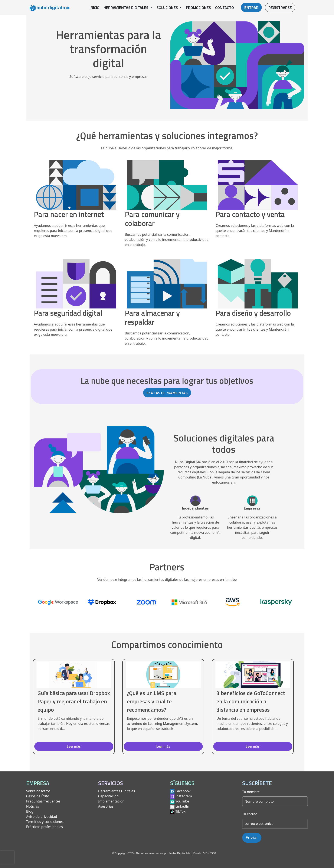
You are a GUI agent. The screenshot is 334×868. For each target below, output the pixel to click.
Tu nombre (251, 792)
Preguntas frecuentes (43, 801)
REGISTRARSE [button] (280, 8)
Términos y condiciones (45, 822)
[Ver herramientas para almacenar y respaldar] (167, 294)
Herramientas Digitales (117, 791)
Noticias (33, 806)
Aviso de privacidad (42, 817)
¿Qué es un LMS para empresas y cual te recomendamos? (152, 701)
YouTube (182, 801)
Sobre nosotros (38, 791)
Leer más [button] (74, 746)
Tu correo (250, 814)
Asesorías (106, 806)
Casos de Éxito (38, 796)
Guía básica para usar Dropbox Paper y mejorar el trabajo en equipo (74, 701)
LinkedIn (182, 806)
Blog (30, 811)
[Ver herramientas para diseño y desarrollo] (258, 289)
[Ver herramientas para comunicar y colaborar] (167, 195)
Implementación (111, 801)
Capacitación (108, 796)
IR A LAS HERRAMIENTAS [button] (167, 393)
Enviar (252, 837)
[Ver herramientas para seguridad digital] (76, 289)
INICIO (95, 8)
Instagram (184, 796)
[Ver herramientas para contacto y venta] (258, 191)
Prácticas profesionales (45, 827)
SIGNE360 (209, 853)
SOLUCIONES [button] (168, 8)
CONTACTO (225, 8)
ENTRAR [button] (251, 8)
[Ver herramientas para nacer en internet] (76, 191)
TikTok (180, 811)
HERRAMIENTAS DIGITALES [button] (126, 8)
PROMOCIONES (198, 8)
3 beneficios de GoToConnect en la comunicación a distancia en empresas (251, 701)
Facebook (183, 791)
